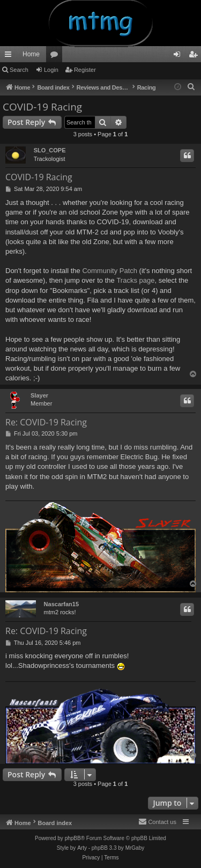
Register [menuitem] (195, 56)
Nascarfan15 (61, 604)
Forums (56, 56)
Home (31, 54)
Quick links (10, 56)
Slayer (39, 395)
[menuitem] (191, 87)
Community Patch (110, 271)
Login (51, 70)
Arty (82, 848)
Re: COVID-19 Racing (46, 422)
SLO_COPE (50, 150)
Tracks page (135, 280)
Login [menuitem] (179, 56)
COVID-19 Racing (42, 107)
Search (19, 70)
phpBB (73, 838)
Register (85, 70)
